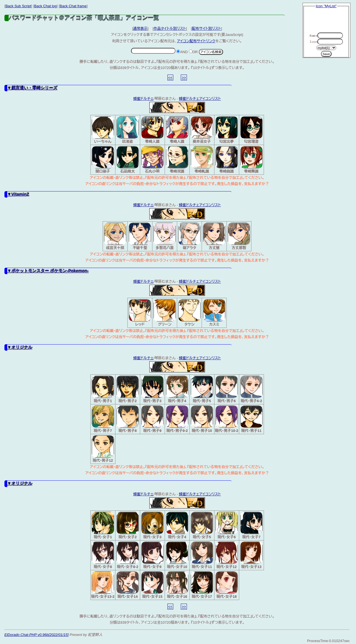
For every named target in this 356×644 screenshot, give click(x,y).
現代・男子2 (128, 389)
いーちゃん (103, 130)
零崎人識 (152, 130)
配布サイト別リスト (207, 29)
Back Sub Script (18, 6)
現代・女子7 (251, 525)
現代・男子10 (202, 419)
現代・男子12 (103, 449)
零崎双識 (177, 160)
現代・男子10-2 (227, 419)
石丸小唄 (152, 160)
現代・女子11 (202, 555)
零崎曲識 (227, 160)
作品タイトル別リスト (170, 29)
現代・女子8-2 (128, 555)
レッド (140, 313)
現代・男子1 (103, 389)
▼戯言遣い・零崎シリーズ (32, 88)
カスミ (214, 313)
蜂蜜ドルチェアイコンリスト (200, 99)
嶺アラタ (189, 236)
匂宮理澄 (251, 130)
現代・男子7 (103, 419)
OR (193, 52)
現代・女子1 (103, 525)
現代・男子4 (177, 389)
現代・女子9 (152, 555)
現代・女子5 (202, 525)
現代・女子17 (202, 585)
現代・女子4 (177, 525)
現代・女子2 (128, 525)
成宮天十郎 (115, 236)
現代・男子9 (152, 419)
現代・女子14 (128, 585)
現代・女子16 (177, 585)
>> (184, 78)
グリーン (165, 313)
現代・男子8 (128, 419)
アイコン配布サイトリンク (196, 41)
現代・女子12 (227, 555)
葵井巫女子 (202, 130)
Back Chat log (45, 6)
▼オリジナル (20, 347)
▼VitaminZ (18, 194)
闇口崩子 (103, 160)
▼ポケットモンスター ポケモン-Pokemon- (48, 271)
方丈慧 (214, 236)
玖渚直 (128, 130)
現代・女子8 (103, 555)
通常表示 (140, 29)
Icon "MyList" (326, 6)
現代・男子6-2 (251, 389)
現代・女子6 (227, 525)
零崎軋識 (202, 160)
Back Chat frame (73, 6)
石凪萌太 (128, 160)
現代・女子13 (251, 555)
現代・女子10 (177, 555)
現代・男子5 (202, 389)
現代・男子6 (227, 389)
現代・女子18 (227, 585)
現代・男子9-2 (177, 419)
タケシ (189, 313)
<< (170, 78)
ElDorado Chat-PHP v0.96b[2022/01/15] (37, 635)
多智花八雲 (165, 236)
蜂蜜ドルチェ (143, 99)
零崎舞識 (251, 160)
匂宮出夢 (227, 130)
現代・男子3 (152, 389)
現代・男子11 (251, 419)
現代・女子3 (152, 525)
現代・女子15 (152, 585)
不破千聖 (140, 236)
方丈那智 (239, 236)
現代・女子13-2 (103, 585)
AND (182, 52)
